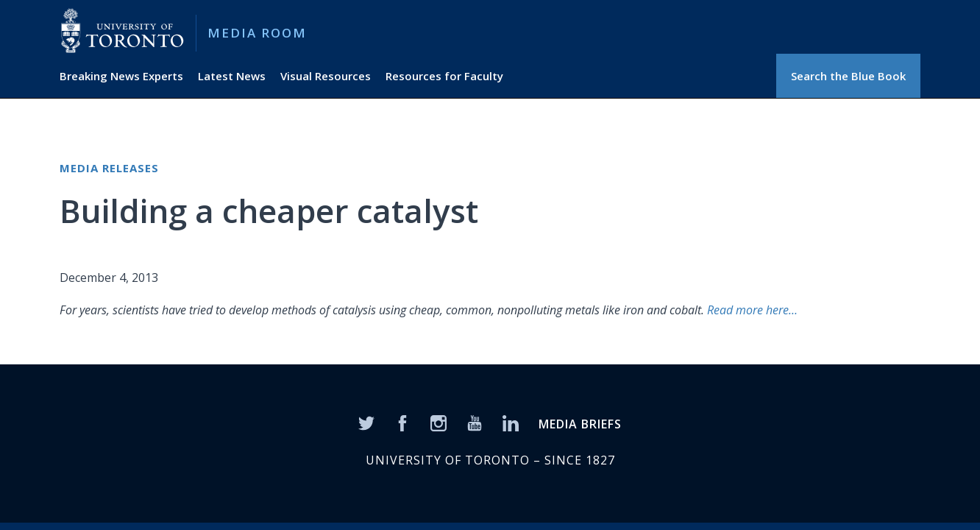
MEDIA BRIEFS (580, 424)
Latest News (232, 76)
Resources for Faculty (444, 76)
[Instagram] (438, 422)
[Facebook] (402, 422)
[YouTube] (475, 422)
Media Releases (109, 168)
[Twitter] (366, 422)
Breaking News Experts (121, 76)
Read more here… (752, 310)
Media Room (257, 33)
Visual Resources (326, 76)
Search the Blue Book (848, 76)
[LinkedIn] (511, 422)
